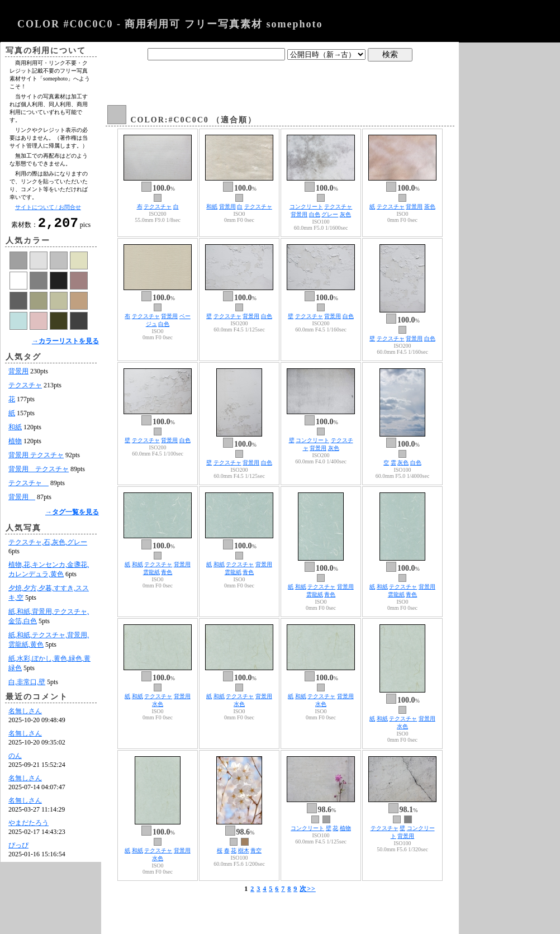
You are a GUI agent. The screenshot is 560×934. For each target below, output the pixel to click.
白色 (315, 214)
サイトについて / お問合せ (48, 207)
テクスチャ (25, 388)
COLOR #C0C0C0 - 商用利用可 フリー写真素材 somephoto (170, 24)
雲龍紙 (151, 572)
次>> (308, 889)
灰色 (345, 214)
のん (15, 759)
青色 (167, 572)
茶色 (430, 207)
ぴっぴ (18, 848)
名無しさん (25, 714)
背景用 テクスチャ (36, 458)
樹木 (244, 850)
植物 (15, 444)
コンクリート (306, 207)
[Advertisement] (280, 80)
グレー (330, 214)
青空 (256, 850)
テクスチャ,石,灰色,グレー (48, 546)
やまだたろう (29, 826)
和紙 (15, 430)
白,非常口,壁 (27, 685)
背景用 (18, 374)
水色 (158, 704)
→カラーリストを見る (65, 344)
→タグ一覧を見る (72, 515)
